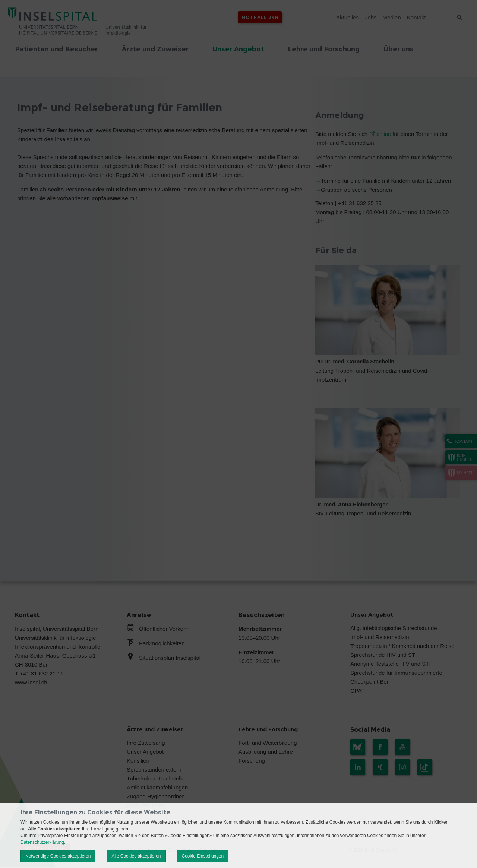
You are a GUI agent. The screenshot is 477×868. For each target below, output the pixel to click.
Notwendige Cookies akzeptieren (58, 856)
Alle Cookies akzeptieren (136, 856)
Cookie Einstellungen (203, 856)
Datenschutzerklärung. (43, 842)
